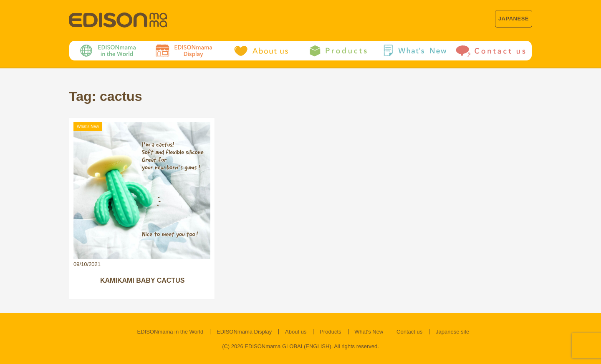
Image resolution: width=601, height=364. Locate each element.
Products (330, 332)
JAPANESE (514, 19)
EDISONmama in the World (170, 332)
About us (296, 332)
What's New (369, 332)
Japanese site (452, 332)
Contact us (409, 332)
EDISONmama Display (244, 332)
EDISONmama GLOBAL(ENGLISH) (288, 346)
